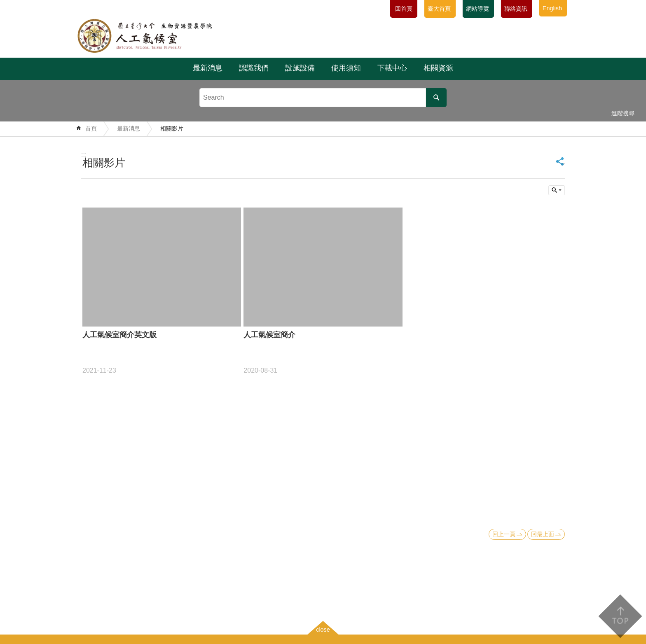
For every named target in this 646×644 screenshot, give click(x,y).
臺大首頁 (439, 9)
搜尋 (436, 98)
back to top (620, 616)
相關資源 (438, 68)
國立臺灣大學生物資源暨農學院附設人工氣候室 (165, 36)
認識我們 (254, 68)
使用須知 (346, 68)
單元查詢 (557, 190)
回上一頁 (504, 534)
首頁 (91, 128)
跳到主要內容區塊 (4, 4)
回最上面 (543, 534)
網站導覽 (477, 9)
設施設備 (300, 68)
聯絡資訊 (516, 9)
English (552, 8)
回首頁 (404, 9)
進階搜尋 (623, 113)
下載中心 (392, 68)
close (323, 630)
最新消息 (208, 68)
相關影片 (172, 128)
